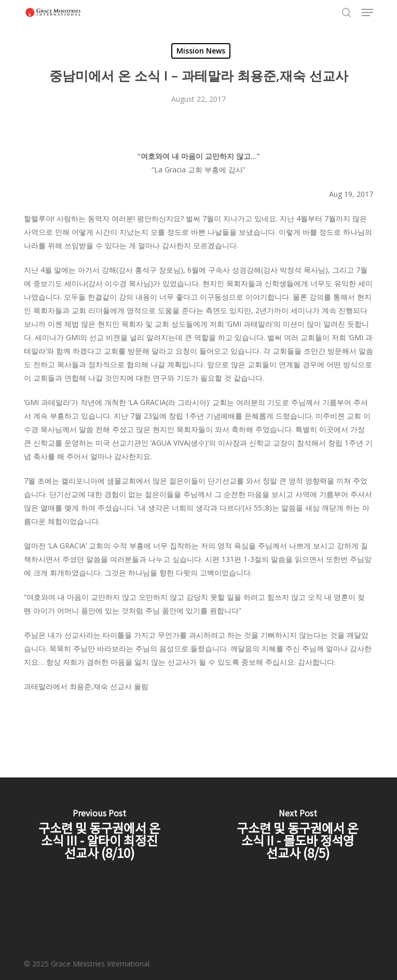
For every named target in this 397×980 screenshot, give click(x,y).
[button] (367, 12)
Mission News (201, 51)
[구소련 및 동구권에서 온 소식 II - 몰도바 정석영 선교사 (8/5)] (298, 836)
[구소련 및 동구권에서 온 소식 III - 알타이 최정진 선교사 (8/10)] (99, 836)
